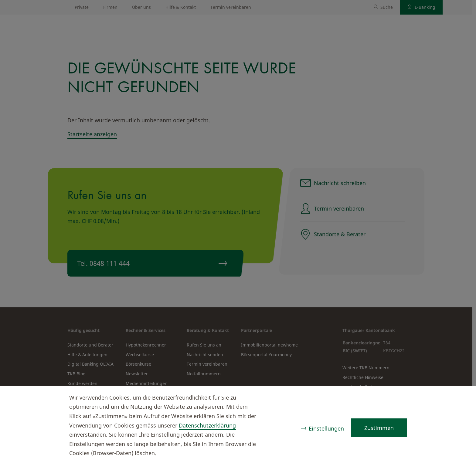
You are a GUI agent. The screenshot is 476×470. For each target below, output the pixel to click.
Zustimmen (379, 428)
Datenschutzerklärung (207, 425)
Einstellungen (326, 428)
